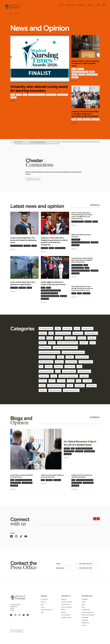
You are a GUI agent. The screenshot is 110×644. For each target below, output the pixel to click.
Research (52, 381)
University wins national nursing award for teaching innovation (39, 89)
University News (95, 119)
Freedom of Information (88, 612)
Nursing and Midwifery (63, 95)
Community (59, 338)
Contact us (43, 602)
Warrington (13, 97)
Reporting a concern (66, 617)
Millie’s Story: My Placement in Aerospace (81, 236)
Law (41, 367)
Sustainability (87, 381)
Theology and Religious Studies (56, 386)
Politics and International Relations (68, 376)
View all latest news (95, 205)
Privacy (83, 604)
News (21, 14)
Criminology (92, 338)
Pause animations (17, 631)
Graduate (92, 72)
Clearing (79, 293)
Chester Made (80, 69)
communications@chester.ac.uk (38, 142)
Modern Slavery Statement (88, 615)
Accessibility (85, 599)
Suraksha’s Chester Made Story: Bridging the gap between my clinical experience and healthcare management (54, 241)
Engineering (84, 343)
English (93, 343)
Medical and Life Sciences (92, 74)
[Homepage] (12, 7)
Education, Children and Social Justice (68, 343)
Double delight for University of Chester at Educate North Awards (53, 283)
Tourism (70, 386)
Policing (54, 376)
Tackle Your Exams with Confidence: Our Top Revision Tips (52, 476)
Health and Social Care (51, 95)
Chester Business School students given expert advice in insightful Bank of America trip (82, 260)
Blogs (51, 333)
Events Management (45, 348)
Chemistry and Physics (91, 333)
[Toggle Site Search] (104, 5)
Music (58, 371)
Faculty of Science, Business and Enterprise (50, 296)
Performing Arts (44, 376)
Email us (66, 564)
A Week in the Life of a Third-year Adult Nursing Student (82, 476)
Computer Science (76, 240)
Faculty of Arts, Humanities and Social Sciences (51, 290)
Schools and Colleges (66, 607)
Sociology (71, 381)
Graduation (75, 74)
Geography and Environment (47, 357)
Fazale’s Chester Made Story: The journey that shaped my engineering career (23, 240)
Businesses (64, 612)
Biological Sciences (88, 328)
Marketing (49, 367)
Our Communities (66, 615)
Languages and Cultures (86, 362)
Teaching (42, 386)
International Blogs (71, 362)
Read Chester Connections (33, 179)
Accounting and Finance (77, 265)
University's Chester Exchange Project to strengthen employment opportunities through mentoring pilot (85, 114)
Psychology (43, 381)
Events (42, 607)
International (82, 74)
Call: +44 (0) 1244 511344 (89, 564)
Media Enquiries (66, 568)
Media (79, 367)
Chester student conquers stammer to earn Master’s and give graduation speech (85, 63)
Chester (25, 95)
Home (11, 14)
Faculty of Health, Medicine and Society (37, 95)
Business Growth (78, 333)
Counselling (82, 338)
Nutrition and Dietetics (84, 371)
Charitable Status (86, 610)
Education (52, 343)
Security (84, 625)
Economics (43, 343)
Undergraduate (87, 119)
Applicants (64, 599)
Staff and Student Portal (47, 610)
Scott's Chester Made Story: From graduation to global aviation (23, 283)
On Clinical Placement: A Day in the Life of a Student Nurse (80, 443)
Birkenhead (19, 95)
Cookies (84, 602)
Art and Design (14, 288)
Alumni (74, 69)
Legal (83, 607)
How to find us (44, 599)
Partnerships (85, 620)
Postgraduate (75, 77)
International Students (67, 602)
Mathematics (58, 367)
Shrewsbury (61, 381)
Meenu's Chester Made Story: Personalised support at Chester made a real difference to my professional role (82, 216)
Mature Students (70, 367)
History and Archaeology (46, 362)
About (16, 14)
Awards (13, 95)
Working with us (86, 623)
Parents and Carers (66, 604)
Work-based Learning (55, 390)
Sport (79, 381)
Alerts (42, 612)
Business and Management (16, 246)
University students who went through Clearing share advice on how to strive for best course (82, 288)
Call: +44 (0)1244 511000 (89, 568)
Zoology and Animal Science (71, 390)
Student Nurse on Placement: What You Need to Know (22, 476)
